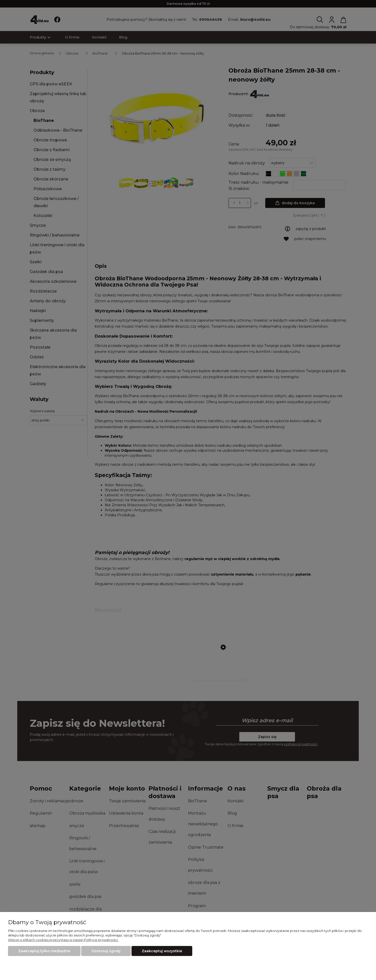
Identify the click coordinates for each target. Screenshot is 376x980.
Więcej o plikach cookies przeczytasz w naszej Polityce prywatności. (63, 940)
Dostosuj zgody (106, 951)
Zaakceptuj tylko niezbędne (44, 951)
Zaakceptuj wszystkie (162, 951)
